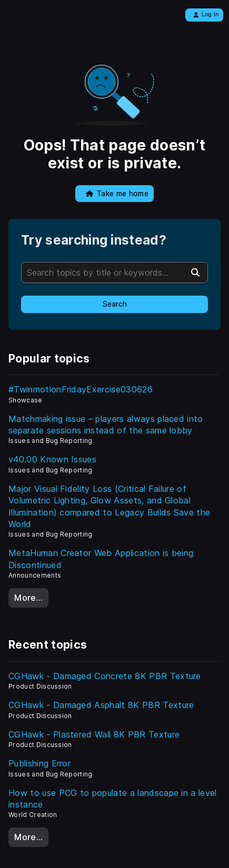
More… (28, 598)
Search (115, 304)
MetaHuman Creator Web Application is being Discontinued (101, 559)
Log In (206, 14)
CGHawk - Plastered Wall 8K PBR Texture (94, 734)
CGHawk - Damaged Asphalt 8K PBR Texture (101, 705)
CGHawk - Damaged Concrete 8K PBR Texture (105, 676)
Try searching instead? (94, 240)
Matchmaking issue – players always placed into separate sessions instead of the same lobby (106, 425)
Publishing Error (39, 763)
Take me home (117, 194)
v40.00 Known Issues (52, 459)
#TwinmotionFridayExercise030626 (81, 389)
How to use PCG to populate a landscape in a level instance (113, 799)
